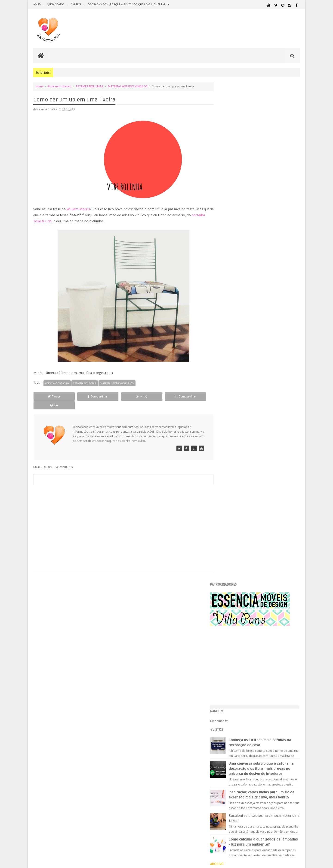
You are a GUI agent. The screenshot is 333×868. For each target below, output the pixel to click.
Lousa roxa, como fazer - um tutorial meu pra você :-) (263, 477)
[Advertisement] (121, 515)
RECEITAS (275, 721)
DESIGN (263, 670)
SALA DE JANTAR (267, 726)
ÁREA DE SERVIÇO (258, 730)
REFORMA (294, 721)
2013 (228, 533)
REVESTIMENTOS (231, 726)
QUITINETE (257, 721)
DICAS (266, 675)
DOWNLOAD (289, 675)
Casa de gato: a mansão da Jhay (248, 488)
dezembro (235, 407)
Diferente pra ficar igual (243, 506)
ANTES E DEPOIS (259, 660)
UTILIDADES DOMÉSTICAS (233, 730)
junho (232, 442)
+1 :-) (121, 396)
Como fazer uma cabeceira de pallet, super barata (261, 512)
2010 (228, 550)
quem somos (55, 5)
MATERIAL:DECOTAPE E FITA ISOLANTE (273, 699)
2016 (228, 390)
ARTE (296, 660)
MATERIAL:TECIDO (260, 708)
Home (40, 86)
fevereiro (234, 466)
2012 (228, 538)
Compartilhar (86, 396)
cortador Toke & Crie (50, 221)
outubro (234, 419)
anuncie (76, 5)
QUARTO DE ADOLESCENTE (268, 717)
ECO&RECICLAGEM (234, 680)
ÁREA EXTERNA (277, 730)
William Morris (78, 209)
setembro (235, 425)
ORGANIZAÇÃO (288, 708)
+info (37, 5)
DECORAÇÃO (286, 665)
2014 (228, 402)
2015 (228, 396)
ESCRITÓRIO (261, 680)
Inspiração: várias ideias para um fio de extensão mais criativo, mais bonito (268, 302)
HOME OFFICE (260, 686)
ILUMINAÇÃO (264, 691)
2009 (228, 556)
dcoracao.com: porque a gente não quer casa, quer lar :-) (128, 5)
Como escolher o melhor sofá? (248, 494)
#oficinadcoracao (59, 86)
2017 (228, 385)
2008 (228, 562)
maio (232, 448)
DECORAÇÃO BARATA (237, 670)
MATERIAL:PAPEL (286, 703)
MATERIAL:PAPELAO (232, 708)
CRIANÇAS (255, 666)
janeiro (233, 472)
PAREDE (226, 712)
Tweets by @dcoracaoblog (238, 767)
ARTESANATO (229, 666)
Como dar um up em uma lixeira (249, 500)
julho (232, 437)
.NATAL (225, 660)
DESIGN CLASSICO (236, 675)
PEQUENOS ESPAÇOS (248, 712)
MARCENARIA (291, 691)
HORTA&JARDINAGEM (285, 686)
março (233, 460)
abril (231, 454)
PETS (266, 712)
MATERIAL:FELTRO (232, 704)
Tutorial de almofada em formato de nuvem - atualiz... (263, 518)
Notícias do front (239, 524)
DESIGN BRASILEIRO (285, 671)
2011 (228, 544)
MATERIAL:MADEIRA (258, 704)
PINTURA (278, 712)
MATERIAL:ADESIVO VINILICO (128, 86)
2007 (228, 568)
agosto (233, 431)
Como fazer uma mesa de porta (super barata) (258, 483)
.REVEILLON (239, 660)
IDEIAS (243, 691)
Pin (192, 396)
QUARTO (243, 717)
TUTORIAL (291, 726)
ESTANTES (279, 680)
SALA (249, 726)
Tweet (50, 396)
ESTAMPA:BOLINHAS (90, 86)
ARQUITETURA (282, 660)
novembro (235, 413)
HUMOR (225, 691)
